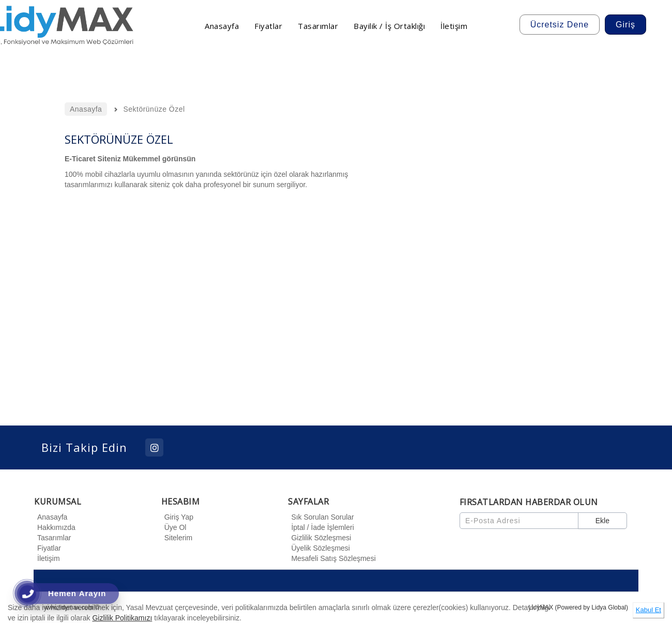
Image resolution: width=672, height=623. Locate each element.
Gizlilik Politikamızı (122, 618)
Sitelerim (177, 538)
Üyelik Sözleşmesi (319, 548)
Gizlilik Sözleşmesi (319, 538)
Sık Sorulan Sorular (321, 517)
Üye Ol (174, 527)
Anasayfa (51, 517)
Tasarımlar (52, 538)
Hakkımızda (55, 527)
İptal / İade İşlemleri (321, 527)
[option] (507, 249)
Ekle (602, 521)
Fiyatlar (48, 548)
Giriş (625, 25)
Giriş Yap (177, 517)
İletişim (47, 558)
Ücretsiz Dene (560, 25)
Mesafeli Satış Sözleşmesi (332, 558)
